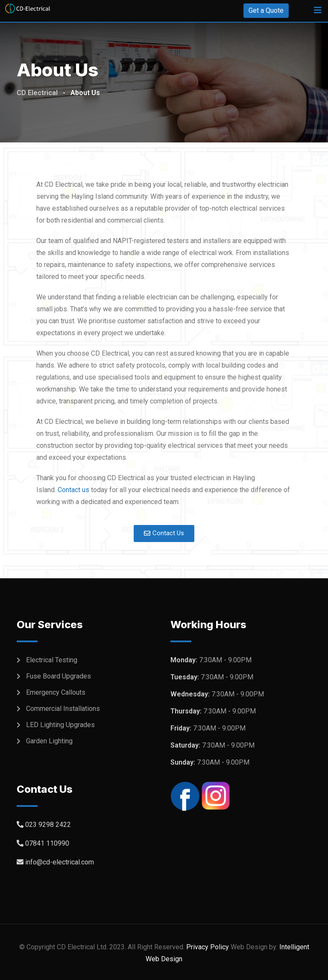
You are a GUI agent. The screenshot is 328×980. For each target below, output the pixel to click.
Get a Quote (266, 10)
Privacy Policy (208, 947)
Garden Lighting (49, 741)
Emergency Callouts (56, 692)
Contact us (73, 490)
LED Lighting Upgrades (60, 725)
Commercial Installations (63, 709)
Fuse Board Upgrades (59, 676)
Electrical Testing (52, 660)
